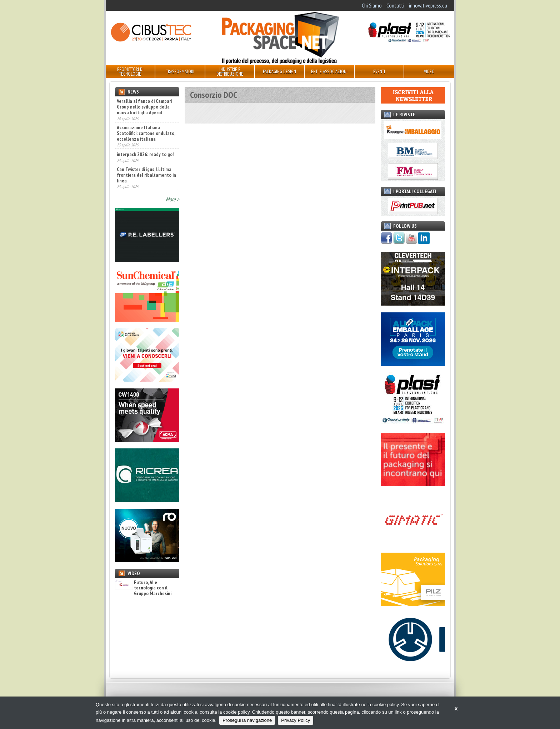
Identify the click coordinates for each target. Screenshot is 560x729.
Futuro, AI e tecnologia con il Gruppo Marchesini (143, 588)
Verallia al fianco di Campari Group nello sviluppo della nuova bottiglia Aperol (144, 133)
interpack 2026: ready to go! (145, 181)
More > (172, 199)
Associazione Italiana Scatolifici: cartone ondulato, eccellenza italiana (146, 159)
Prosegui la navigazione (247, 720)
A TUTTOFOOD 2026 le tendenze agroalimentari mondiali (142, 107)
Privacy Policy (296, 720)
